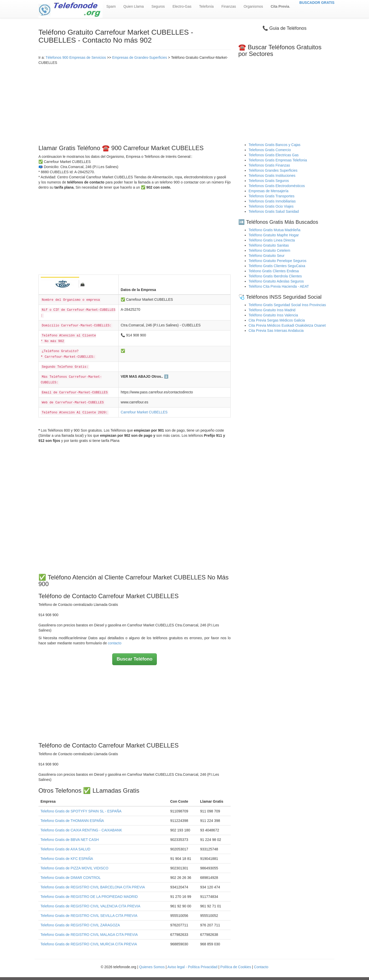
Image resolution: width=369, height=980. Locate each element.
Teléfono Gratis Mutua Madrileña (274, 230)
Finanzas (229, 6)
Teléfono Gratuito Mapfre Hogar (274, 235)
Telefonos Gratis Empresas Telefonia (278, 160)
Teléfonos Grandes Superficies (273, 170)
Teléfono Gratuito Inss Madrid (272, 310)
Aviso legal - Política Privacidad (192, 967)
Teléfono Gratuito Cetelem (269, 250)
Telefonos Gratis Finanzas (269, 165)
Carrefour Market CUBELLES (144, 412)
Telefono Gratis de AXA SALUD (65, 849)
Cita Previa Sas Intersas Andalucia (276, 331)
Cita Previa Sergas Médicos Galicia (277, 320)
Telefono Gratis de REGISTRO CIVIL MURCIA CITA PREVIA (89, 944)
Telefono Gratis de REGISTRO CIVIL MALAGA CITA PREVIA (89, 935)
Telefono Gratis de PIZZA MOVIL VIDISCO (74, 868)
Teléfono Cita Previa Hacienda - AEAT (279, 286)
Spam (111, 6)
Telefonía (206, 6)
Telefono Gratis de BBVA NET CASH (70, 840)
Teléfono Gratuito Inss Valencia (273, 315)
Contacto (261, 967)
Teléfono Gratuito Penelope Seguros (278, 261)
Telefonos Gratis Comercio (270, 150)
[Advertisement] (135, 104)
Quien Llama (134, 6)
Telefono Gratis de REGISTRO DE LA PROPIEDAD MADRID (89, 897)
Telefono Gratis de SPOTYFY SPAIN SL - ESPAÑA (81, 811)
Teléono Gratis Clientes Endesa (274, 271)
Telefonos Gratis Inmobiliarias (272, 201)
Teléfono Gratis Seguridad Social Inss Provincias (287, 305)
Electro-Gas (182, 6)
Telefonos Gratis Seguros (269, 181)
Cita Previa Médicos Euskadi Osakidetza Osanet (287, 325)
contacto (115, 643)
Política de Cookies (236, 967)
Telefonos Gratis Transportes (271, 196)
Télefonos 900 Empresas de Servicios (76, 57)
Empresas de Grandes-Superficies (140, 57)
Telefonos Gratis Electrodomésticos (277, 186)
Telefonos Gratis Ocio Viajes (271, 206)
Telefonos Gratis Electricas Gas (274, 155)
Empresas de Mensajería (269, 191)
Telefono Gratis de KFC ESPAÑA (67, 859)
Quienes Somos (152, 967)
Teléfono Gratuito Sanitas (269, 245)
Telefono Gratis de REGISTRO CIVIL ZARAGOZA (80, 925)
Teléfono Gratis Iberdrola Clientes (275, 276)
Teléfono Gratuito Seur (266, 256)
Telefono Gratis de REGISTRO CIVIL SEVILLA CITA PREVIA (89, 916)
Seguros (158, 6)
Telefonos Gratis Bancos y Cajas (274, 145)
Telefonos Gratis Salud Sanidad (274, 211)
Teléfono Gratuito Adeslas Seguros (276, 281)
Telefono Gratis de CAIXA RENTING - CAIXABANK (81, 830)
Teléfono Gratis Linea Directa (272, 240)
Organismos (253, 6)
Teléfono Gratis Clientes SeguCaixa (277, 266)
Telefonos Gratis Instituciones (272, 176)
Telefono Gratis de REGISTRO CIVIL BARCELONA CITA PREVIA (93, 887)
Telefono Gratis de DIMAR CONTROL (71, 878)
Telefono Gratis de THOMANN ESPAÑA (72, 821)
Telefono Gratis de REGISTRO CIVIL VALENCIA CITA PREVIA (90, 906)
